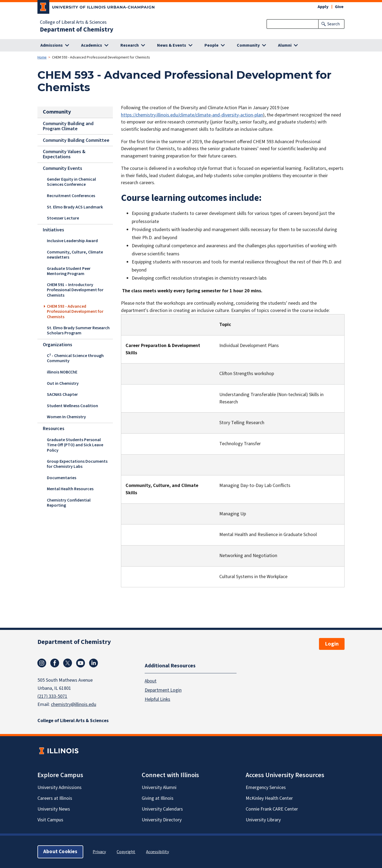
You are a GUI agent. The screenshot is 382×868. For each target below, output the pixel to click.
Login (332, 644)
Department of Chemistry (77, 30)
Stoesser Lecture (63, 218)
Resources (54, 429)
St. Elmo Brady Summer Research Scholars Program (78, 330)
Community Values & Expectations (64, 154)
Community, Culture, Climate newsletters (75, 255)
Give (339, 7)
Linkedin (93, 663)
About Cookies (60, 852)
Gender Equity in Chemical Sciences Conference (71, 182)
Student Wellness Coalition (72, 406)
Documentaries (62, 478)
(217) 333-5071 (52, 696)
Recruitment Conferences (71, 196)
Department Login (163, 690)
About (151, 681)
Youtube (81, 663)
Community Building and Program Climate (68, 126)
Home (42, 57)
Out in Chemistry (63, 383)
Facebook (55, 663)
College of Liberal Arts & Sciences (73, 22)
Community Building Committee (76, 140)
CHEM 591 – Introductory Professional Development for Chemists (75, 290)
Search (334, 24)
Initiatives (53, 230)
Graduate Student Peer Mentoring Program (69, 271)
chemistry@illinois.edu (74, 704)
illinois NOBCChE (62, 372)
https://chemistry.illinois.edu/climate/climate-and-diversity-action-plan (192, 115)
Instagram (42, 663)
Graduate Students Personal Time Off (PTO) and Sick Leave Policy (75, 445)
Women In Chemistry (66, 417)
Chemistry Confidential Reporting (69, 502)
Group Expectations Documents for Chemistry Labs (77, 464)
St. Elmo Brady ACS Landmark (75, 207)
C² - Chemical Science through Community (75, 358)
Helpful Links (157, 699)
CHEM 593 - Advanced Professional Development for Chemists (75, 311)
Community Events (62, 168)
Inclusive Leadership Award (72, 241)
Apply (323, 7)
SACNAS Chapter (62, 394)
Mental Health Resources (70, 489)
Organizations (58, 345)
